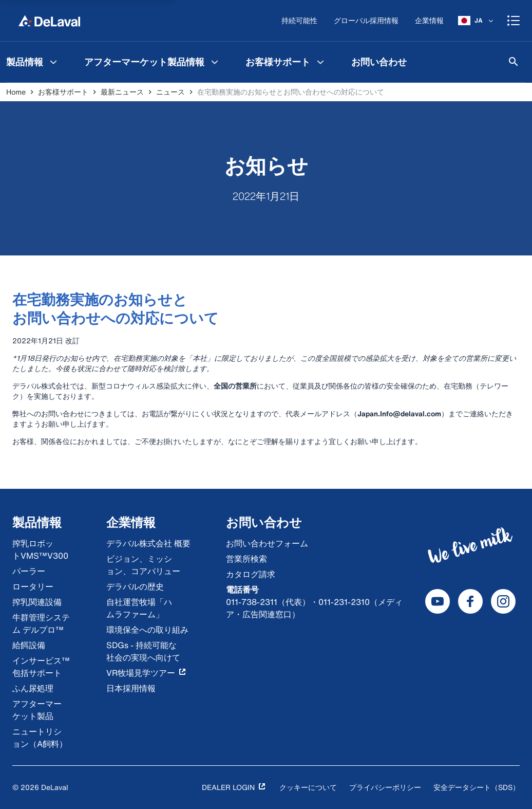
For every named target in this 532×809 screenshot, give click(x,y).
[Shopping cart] (514, 21)
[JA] (477, 21)
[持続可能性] (299, 21)
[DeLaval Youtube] (438, 601)
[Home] (49, 21)
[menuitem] (153, 62)
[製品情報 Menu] (53, 62)
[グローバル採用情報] (366, 21)
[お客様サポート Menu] (320, 62)
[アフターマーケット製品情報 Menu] (215, 62)
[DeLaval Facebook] (470, 601)
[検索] (514, 62)
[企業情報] (429, 21)
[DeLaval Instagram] (503, 601)
